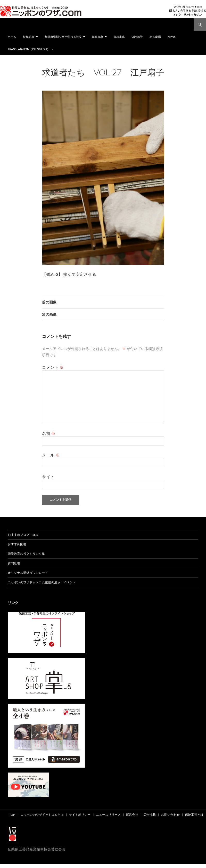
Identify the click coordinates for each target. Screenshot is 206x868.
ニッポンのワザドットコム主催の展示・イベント (42, 582)
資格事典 (119, 37)
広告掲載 (150, 815)
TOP (12, 815)
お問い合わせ (170, 815)
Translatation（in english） (29, 49)
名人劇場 (155, 37)
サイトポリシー (80, 815)
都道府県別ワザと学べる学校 (63, 37)
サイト (48, 476)
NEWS (172, 37)
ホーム (12, 37)
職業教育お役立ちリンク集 (26, 554)
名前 (49, 433)
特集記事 (29, 37)
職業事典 (97, 37)
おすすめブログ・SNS (23, 535)
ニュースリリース (108, 815)
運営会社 (132, 815)
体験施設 (137, 37)
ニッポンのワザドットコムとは (42, 815)
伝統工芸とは (194, 815)
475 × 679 (84, 79)
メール (51, 455)
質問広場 (14, 563)
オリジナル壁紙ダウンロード (28, 573)
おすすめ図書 (17, 544)
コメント (53, 367)
